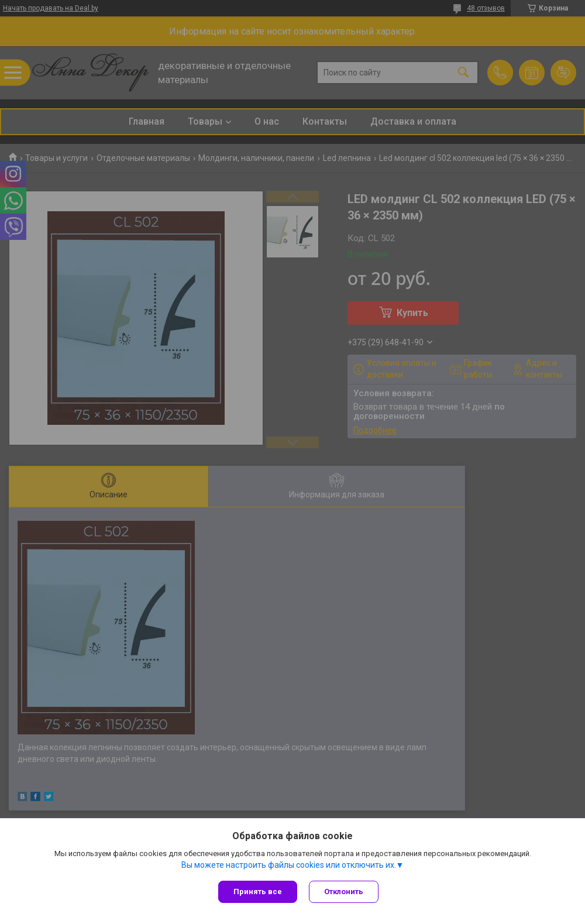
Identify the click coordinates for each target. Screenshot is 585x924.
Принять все (258, 892)
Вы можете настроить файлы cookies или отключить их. (289, 865)
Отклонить (344, 892)
